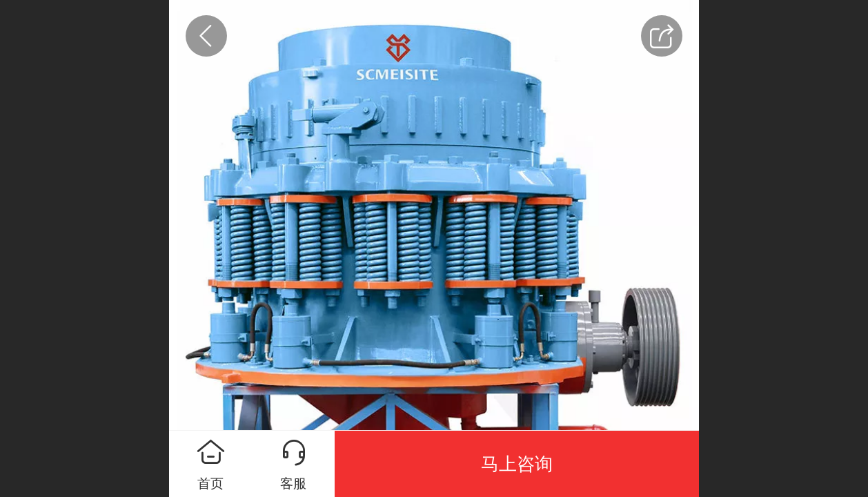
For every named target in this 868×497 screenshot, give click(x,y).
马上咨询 (517, 464)
